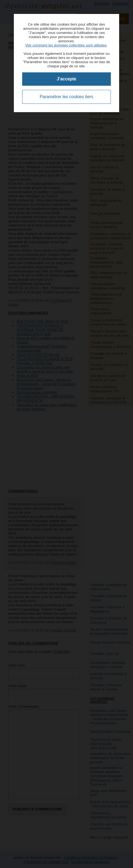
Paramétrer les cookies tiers (66, 97)
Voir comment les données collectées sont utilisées (66, 45)
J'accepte (66, 79)
